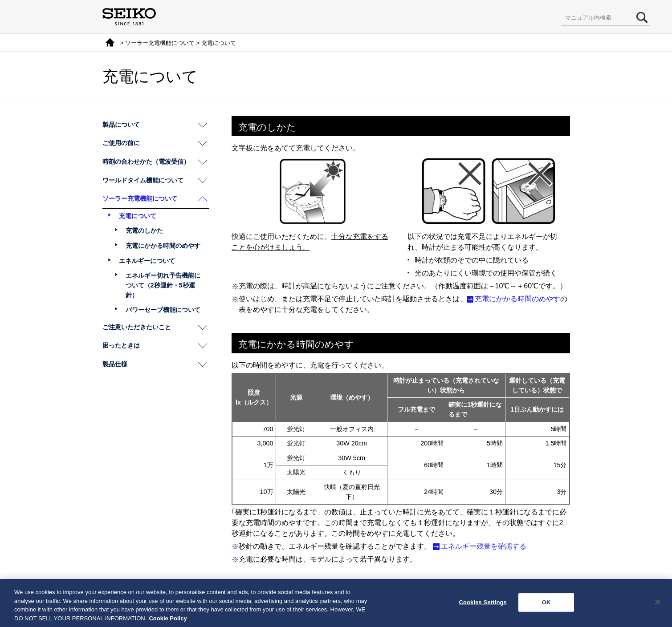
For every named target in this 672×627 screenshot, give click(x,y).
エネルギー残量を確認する (484, 546)
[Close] (658, 605)
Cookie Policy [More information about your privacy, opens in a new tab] (168, 621)
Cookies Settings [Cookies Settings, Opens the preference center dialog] (483, 605)
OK (546, 605)
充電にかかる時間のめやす (517, 299)
